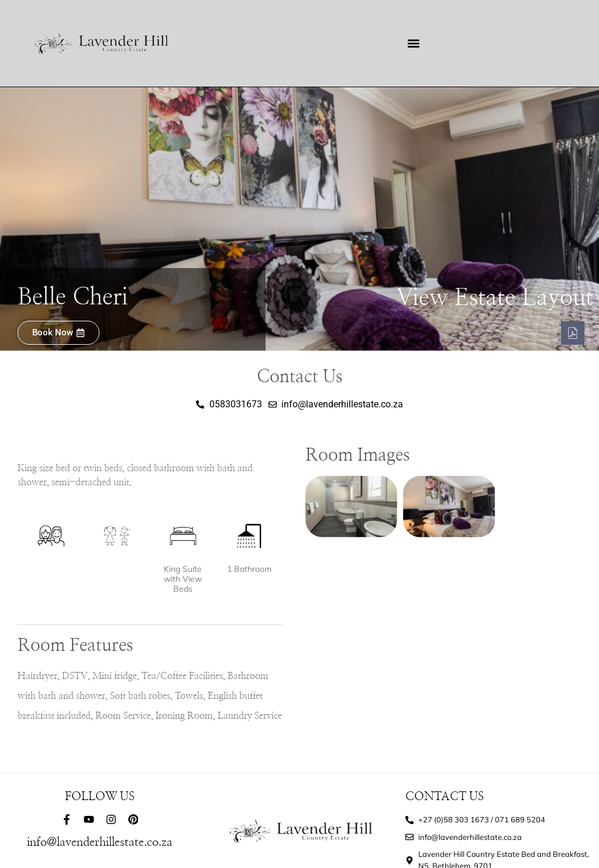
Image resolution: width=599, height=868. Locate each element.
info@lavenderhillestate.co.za (100, 842)
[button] (413, 44)
